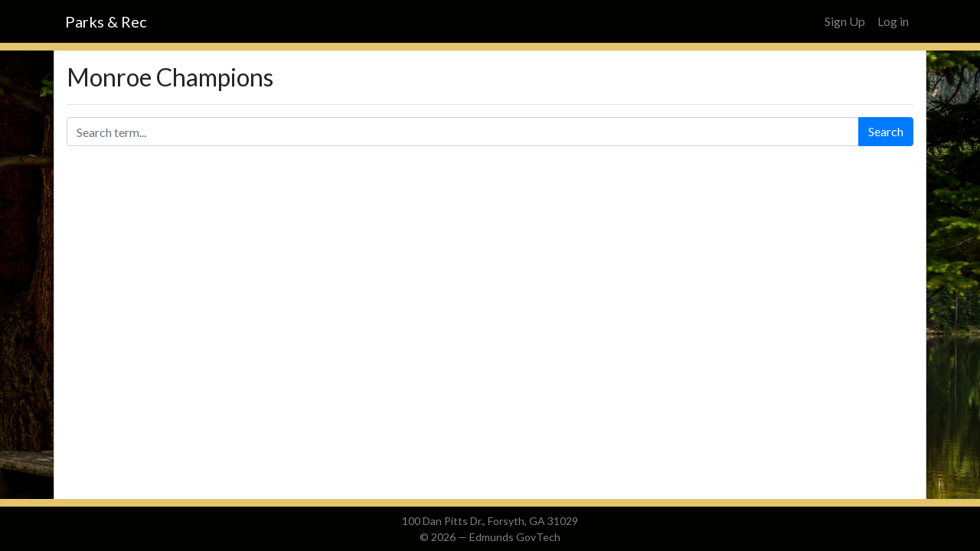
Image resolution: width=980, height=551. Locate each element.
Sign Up (845, 21)
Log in (893, 21)
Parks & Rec (106, 21)
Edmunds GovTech (515, 537)
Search (886, 131)
